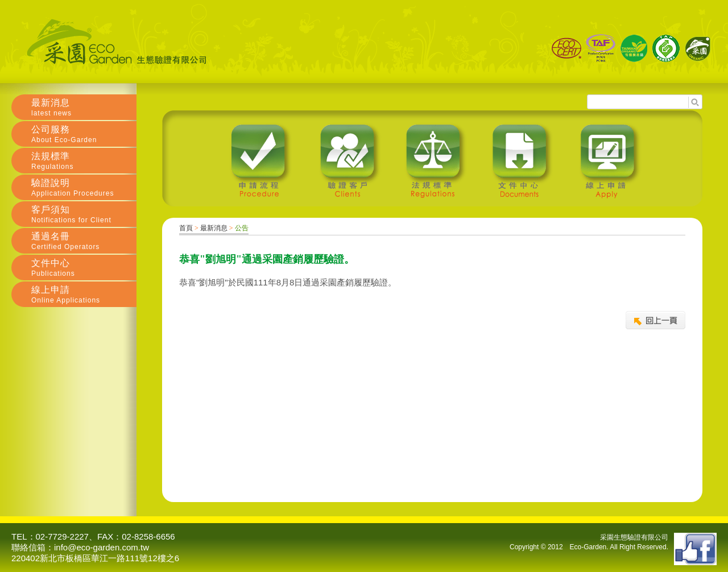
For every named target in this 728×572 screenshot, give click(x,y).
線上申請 (84, 295)
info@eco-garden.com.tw (102, 547)
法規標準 (84, 161)
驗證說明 (84, 188)
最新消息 (214, 228)
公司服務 (84, 134)
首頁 (186, 228)
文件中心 (84, 268)
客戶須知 (84, 214)
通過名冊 (84, 241)
